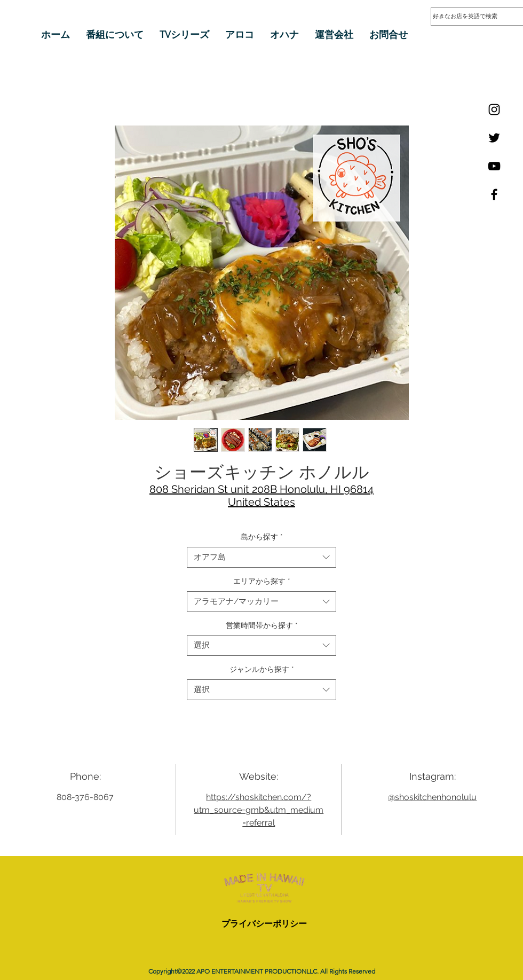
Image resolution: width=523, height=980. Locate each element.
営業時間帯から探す (262, 625)
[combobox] (261, 557)
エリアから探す (262, 581)
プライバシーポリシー (264, 924)
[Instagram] (494, 109)
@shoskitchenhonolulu (432, 797)
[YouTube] (494, 166)
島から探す (262, 537)
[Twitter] (494, 138)
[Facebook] (494, 194)
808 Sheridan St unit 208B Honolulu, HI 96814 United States (261, 496)
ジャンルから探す (262, 669)
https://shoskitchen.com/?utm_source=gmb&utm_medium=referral (259, 810)
